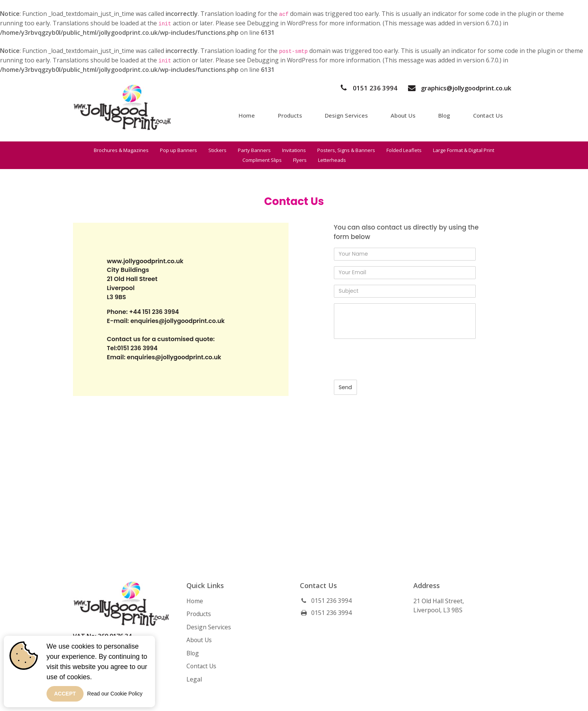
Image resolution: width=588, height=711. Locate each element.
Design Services (351, 115)
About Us (407, 115)
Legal (194, 678)
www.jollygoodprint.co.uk (146, 261)
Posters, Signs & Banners (346, 150)
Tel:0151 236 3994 (133, 349)
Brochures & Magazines (121, 150)
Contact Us (490, 115)
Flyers (300, 160)
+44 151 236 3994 (154, 312)
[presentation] (391, 359)
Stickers (217, 150)
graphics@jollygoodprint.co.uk (458, 88)
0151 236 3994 (365, 88)
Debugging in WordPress (283, 23)
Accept (65, 694)
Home (253, 115)
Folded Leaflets (404, 150)
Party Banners (254, 150)
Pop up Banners (178, 150)
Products (296, 115)
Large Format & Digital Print (464, 150)
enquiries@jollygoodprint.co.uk (179, 321)
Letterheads (332, 160)
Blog (447, 115)
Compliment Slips (262, 160)
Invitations (294, 150)
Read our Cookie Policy (115, 694)
